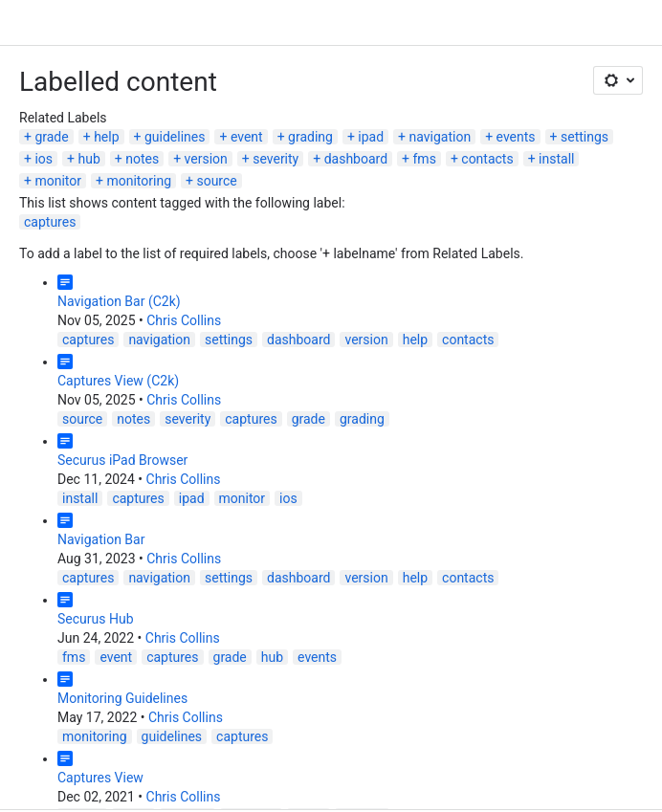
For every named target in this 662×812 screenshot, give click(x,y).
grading (310, 137)
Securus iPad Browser (122, 460)
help (106, 137)
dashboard (356, 159)
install (556, 159)
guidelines (175, 137)
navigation (441, 137)
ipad (371, 137)
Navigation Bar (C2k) (119, 301)
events (516, 137)
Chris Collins (184, 320)
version (206, 159)
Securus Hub (96, 619)
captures (50, 222)
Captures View (100, 778)
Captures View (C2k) (118, 381)
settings (585, 137)
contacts (487, 159)
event (247, 137)
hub (88, 159)
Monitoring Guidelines (122, 698)
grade (51, 137)
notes (142, 159)
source (216, 181)
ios (44, 159)
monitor (58, 181)
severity (276, 159)
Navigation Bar (101, 539)
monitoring (139, 181)
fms (425, 159)
